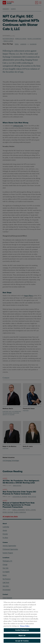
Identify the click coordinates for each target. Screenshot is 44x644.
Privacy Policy (25, 627)
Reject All (22, 637)
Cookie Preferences (22, 631)
